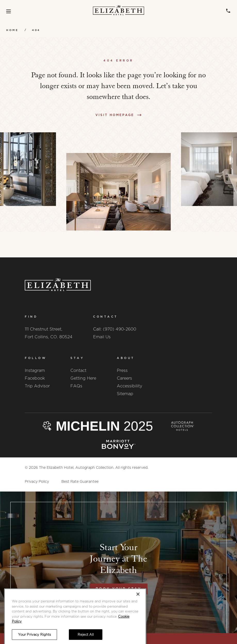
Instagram (35, 370)
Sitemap (125, 394)
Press (122, 370)
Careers (124, 378)
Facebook (35, 378)
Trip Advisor (37, 386)
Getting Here (83, 378)
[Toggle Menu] (9, 11)
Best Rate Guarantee (80, 481)
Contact (78, 370)
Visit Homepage (115, 115)
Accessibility (129, 386)
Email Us (102, 337)
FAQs (76, 386)
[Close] (138, 613)
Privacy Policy (37, 481)
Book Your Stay (118, 589)
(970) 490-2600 (120, 329)
